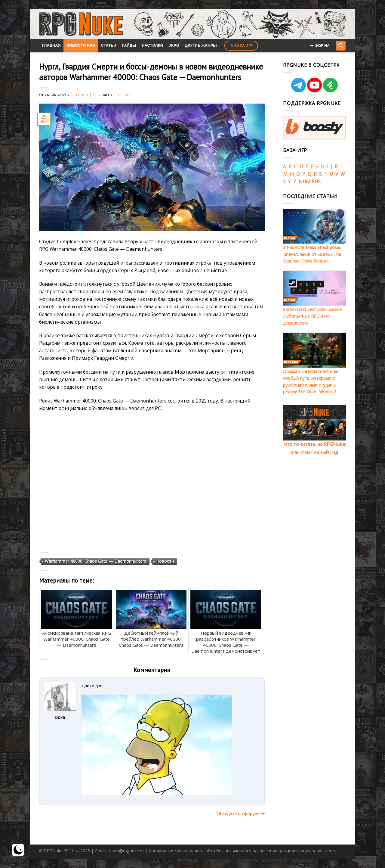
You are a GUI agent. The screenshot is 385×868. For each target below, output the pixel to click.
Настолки (152, 45)
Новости (165, 561)
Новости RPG (81, 45)
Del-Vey (124, 95)
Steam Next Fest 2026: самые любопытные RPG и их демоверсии (312, 316)
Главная (51, 45)
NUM (305, 182)
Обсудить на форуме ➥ (241, 814)
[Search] (340, 45)
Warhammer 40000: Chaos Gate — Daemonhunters (95, 561)
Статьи (109, 45)
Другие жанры (201, 45)
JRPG (174, 45)
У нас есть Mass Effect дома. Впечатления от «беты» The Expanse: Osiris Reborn (312, 254)
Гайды (129, 45)
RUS (316, 182)
